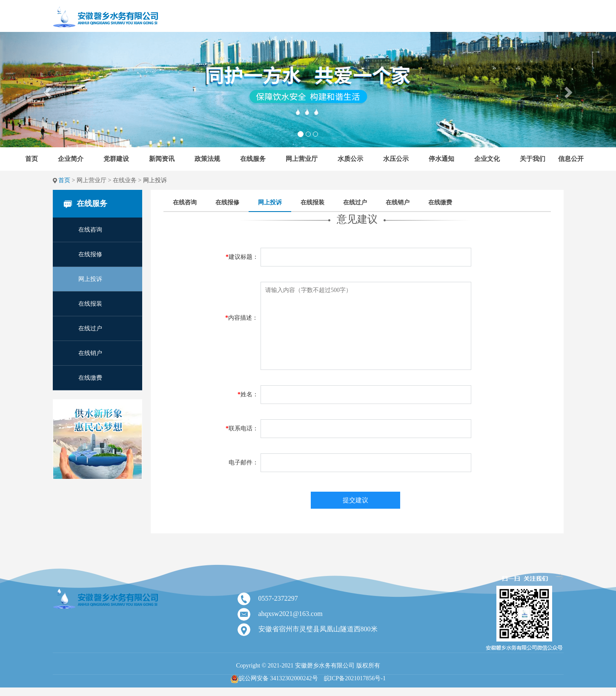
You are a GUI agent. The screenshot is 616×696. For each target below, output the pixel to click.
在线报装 (90, 304)
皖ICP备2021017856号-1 (355, 678)
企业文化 (487, 159)
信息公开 (571, 159)
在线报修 (90, 254)
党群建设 (116, 159)
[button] (46, 90)
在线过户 (90, 328)
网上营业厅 (302, 159)
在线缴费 (90, 378)
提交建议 (355, 500)
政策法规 (207, 159)
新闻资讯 (162, 159)
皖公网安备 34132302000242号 (278, 678)
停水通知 (441, 159)
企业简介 (71, 159)
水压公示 (396, 159)
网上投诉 (90, 279)
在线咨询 (90, 230)
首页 (32, 159)
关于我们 (533, 159)
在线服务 (253, 159)
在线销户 (90, 353)
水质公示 (350, 159)
